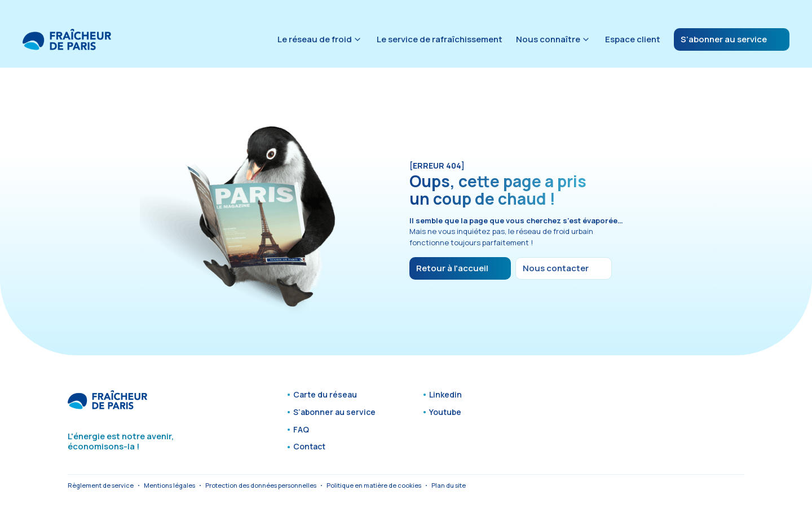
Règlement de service (101, 485)
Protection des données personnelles (261, 485)
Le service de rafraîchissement (440, 39)
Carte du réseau (325, 395)
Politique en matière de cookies (374, 485)
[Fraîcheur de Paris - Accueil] (67, 39)
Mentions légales (169, 485)
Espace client (633, 39)
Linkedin (445, 395)
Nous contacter (556, 268)
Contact (309, 447)
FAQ (301, 430)
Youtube (445, 412)
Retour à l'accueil (452, 268)
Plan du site (449, 485)
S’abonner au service (724, 39)
